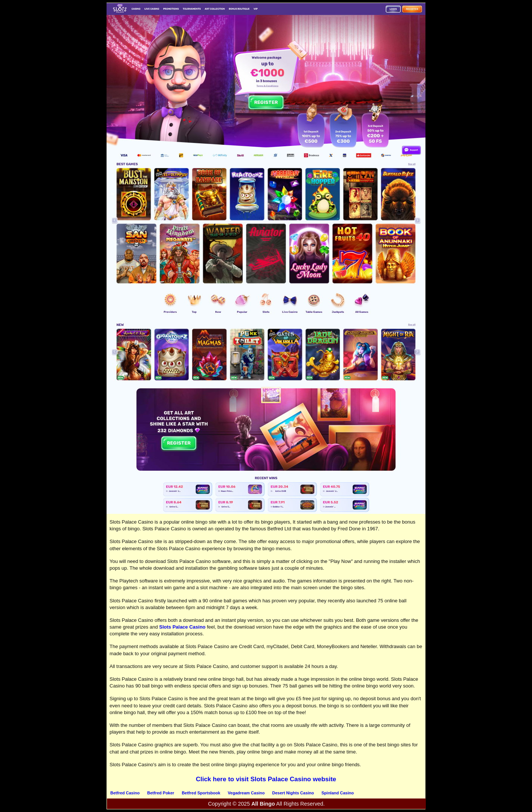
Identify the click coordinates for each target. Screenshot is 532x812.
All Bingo (263, 804)
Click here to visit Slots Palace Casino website (266, 779)
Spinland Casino (338, 793)
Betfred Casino (125, 793)
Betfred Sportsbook (201, 793)
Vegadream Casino (246, 793)
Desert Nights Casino (293, 793)
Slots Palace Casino (182, 627)
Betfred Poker (161, 793)
